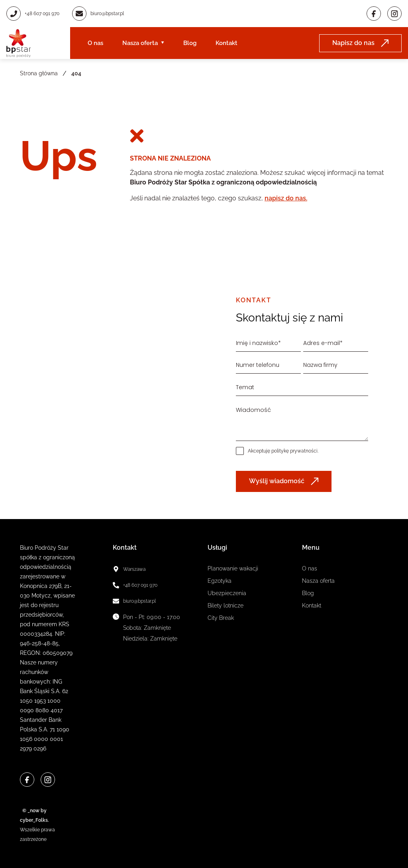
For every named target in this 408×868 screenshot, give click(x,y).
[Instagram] (394, 14)
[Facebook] (374, 14)
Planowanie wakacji (233, 568)
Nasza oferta (140, 43)
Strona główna (39, 73)
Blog (190, 43)
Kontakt (227, 43)
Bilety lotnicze (226, 605)
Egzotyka (220, 581)
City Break (221, 618)
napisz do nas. (286, 198)
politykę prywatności (294, 451)
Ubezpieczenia (227, 593)
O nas (95, 43)
